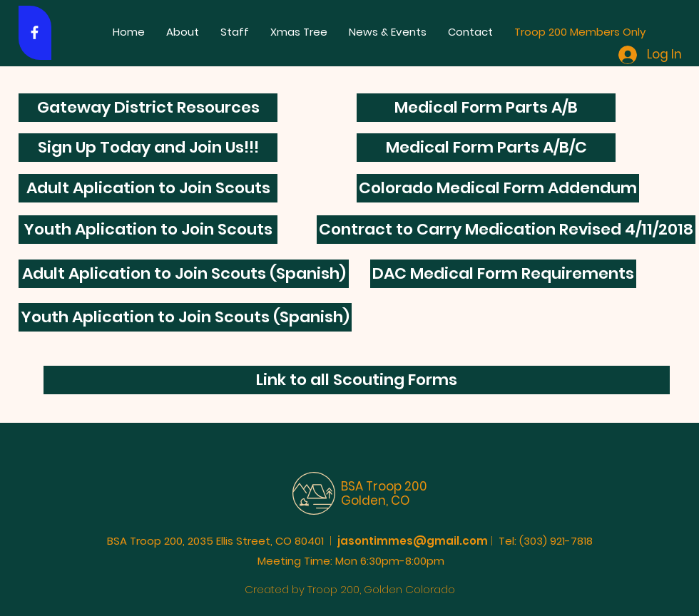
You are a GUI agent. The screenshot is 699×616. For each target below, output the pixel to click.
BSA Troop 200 (384, 486)
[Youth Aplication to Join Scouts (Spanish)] (185, 317)
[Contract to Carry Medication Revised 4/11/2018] (506, 230)
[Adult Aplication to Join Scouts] (148, 188)
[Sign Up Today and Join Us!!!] (148, 148)
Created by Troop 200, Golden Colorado (350, 589)
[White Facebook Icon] (35, 32)
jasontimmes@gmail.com (413, 541)
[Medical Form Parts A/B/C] (486, 148)
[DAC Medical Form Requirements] (503, 274)
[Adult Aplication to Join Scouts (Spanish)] (184, 274)
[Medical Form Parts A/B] (486, 108)
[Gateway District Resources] (148, 108)
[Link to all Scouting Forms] (357, 380)
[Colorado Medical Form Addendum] (498, 188)
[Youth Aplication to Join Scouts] (148, 230)
